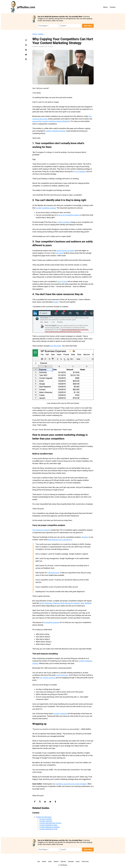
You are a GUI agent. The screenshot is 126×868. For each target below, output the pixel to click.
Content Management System (50, 823)
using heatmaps (62, 675)
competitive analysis (51, 622)
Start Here (88, 26)
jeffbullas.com (26, 7)
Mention (77, 603)
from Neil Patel (56, 346)
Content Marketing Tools (48, 829)
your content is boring (47, 678)
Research (56, 861)
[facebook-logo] (26, 41)
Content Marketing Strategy (49, 827)
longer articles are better (66, 251)
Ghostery (85, 537)
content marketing (64, 222)
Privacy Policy (85, 861)
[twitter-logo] (26, 46)
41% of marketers (80, 171)
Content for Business (44, 817)
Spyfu (63, 603)
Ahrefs (42, 603)
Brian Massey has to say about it (60, 540)
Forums (78, 861)
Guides (41, 34)
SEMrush (56, 603)
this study (60, 253)
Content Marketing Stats (48, 825)
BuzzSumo (69, 603)
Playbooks (63, 861)
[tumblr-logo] (26, 60)
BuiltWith (88, 603)
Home (35, 34)
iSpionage (49, 603)
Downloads (71, 861)
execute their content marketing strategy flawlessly (51, 121)
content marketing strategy (56, 131)
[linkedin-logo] (26, 50)
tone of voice (62, 281)
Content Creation (46, 819)
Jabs (39, 861)
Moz (82, 603)
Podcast (44, 861)
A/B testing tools (53, 573)
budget (56, 302)
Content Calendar (46, 821)
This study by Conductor (41, 530)
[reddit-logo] (26, 55)
